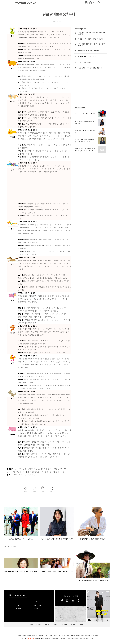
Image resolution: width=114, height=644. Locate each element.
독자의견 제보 (35, 635)
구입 (106, 620)
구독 (101, 620)
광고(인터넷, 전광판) (65, 635)
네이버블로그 (79, 601)
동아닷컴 (52, 635)
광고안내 (24, 635)
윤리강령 (29, 635)
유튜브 (73, 601)
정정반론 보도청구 (43, 635)
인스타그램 (67, 601)
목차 (95, 620)
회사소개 (58, 635)
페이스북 (62, 601)
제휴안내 (73, 635)
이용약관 (78, 635)
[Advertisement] (45, 187)
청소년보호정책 (94, 635)
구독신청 (19, 635)
